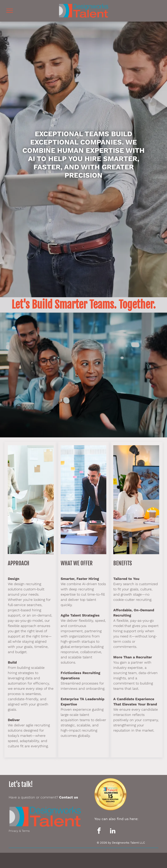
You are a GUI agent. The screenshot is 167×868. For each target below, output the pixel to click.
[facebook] (99, 831)
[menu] (10, 11)
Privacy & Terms (19, 831)
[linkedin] (113, 831)
